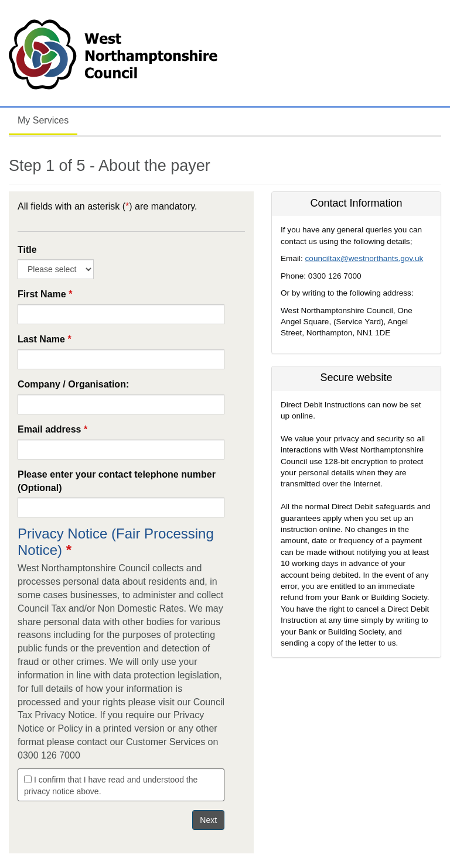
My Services (43, 120)
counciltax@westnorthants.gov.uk (364, 258)
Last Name (45, 339)
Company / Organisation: (73, 384)
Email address (52, 429)
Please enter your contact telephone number (117, 481)
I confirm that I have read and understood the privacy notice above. (111, 785)
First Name (45, 294)
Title (27, 250)
